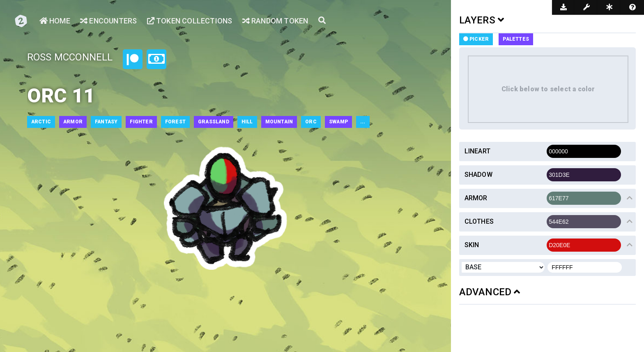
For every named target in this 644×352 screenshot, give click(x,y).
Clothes (479, 221)
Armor (476, 198)
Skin (472, 245)
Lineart (477, 151)
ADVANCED (490, 292)
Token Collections (190, 21)
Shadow (478, 175)
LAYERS (482, 20)
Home (55, 21)
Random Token (275, 21)
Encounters (108, 21)
